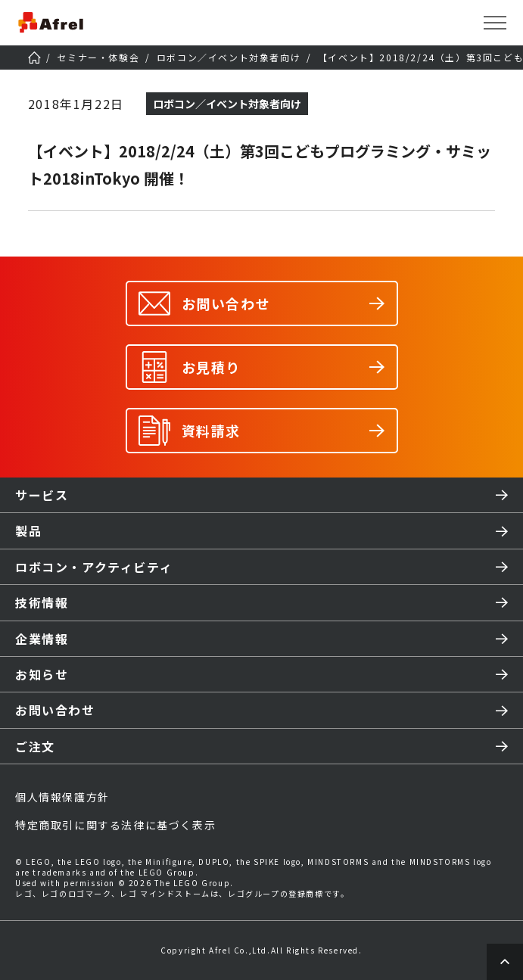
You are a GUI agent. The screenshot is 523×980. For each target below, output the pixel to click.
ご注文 (35, 746)
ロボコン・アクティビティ (94, 567)
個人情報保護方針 (62, 797)
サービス (42, 495)
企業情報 (42, 639)
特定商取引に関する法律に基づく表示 (115, 825)
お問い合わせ (55, 710)
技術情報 (42, 602)
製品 (28, 530)
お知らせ (42, 674)
